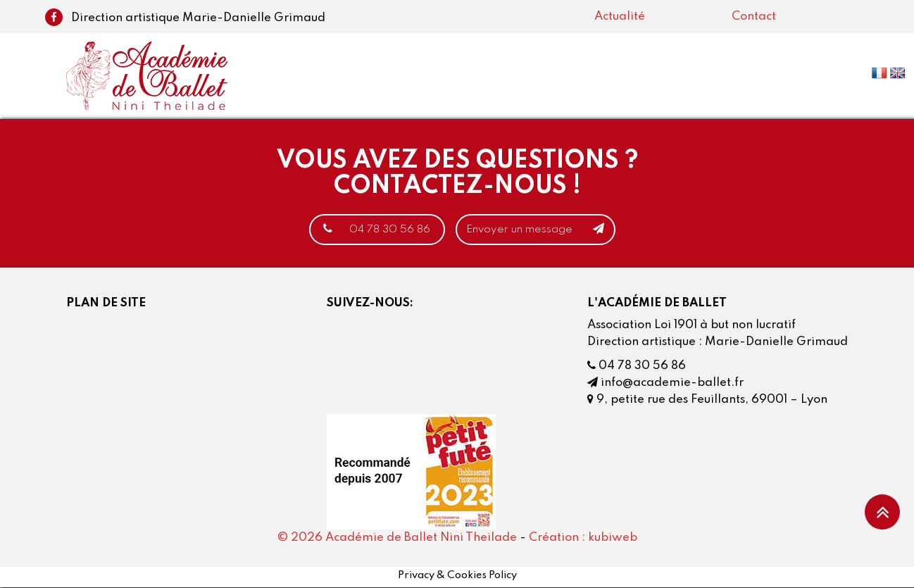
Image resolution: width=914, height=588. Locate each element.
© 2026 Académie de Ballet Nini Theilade (397, 538)
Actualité (620, 17)
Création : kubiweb (583, 538)
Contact (754, 17)
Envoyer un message (545, 230)
